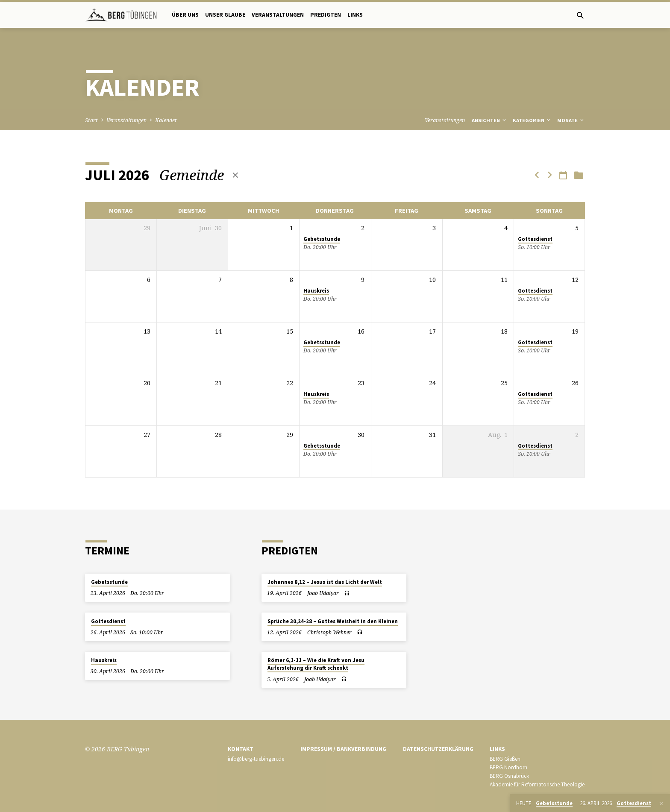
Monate (571, 120)
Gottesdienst (535, 239)
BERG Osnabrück (509, 776)
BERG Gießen (505, 759)
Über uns (185, 15)
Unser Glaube (225, 15)
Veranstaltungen (278, 15)
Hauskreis (316, 291)
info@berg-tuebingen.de (256, 759)
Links (355, 15)
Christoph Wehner (329, 632)
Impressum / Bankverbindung (343, 749)
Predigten (326, 15)
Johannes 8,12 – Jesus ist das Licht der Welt (325, 582)
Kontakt (241, 749)
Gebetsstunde (322, 239)
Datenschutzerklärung (438, 749)
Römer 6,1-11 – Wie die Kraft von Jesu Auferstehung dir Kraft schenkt (316, 664)
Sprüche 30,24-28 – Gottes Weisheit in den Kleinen (333, 621)
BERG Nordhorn (508, 767)
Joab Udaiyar (323, 593)
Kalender (166, 120)
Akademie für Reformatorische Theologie (537, 784)
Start (91, 120)
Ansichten (489, 120)
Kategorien (532, 120)
